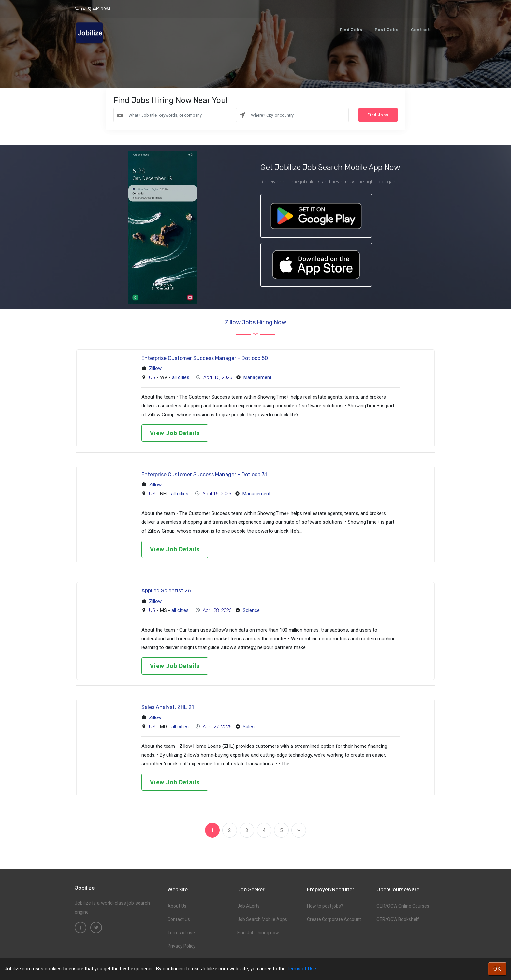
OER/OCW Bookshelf (398, 919)
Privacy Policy (182, 946)
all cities (181, 377)
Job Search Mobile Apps (262, 919)
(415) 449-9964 (92, 9)
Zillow (155, 368)
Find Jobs (351, 30)
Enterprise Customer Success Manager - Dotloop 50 (205, 358)
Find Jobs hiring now (258, 933)
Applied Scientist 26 (166, 591)
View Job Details (175, 433)
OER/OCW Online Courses (403, 906)
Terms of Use (301, 969)
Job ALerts (248, 906)
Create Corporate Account (334, 919)
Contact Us (179, 919)
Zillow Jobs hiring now (255, 322)
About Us (177, 906)
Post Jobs (387, 30)
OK (497, 969)
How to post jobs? (325, 906)
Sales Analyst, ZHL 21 (168, 707)
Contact (421, 30)
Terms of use (181, 933)
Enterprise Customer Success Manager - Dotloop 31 (204, 474)
